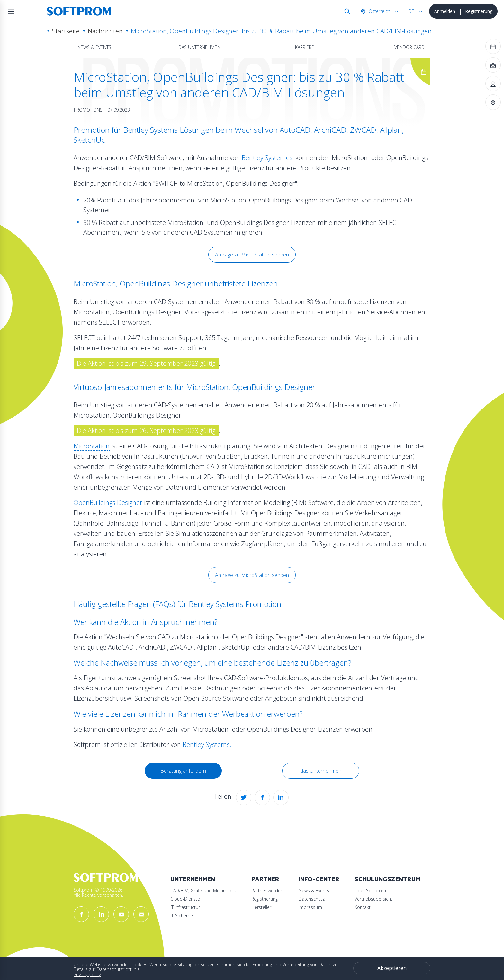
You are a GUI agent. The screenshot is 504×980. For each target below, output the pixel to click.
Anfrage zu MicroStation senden (252, 255)
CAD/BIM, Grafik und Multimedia (203, 890)
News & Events (94, 47)
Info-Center (319, 880)
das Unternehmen (199, 47)
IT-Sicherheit (183, 916)
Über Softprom (370, 890)
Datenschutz (312, 899)
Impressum (310, 907)
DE (411, 11)
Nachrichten (105, 31)
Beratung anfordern (183, 771)
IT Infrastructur (185, 907)
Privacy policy (87, 974)
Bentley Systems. (207, 745)
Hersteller (261, 907)
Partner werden (267, 890)
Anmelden (445, 11)
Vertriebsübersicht (373, 899)
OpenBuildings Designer (108, 503)
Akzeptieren (392, 968)
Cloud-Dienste (185, 899)
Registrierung (479, 11)
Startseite (66, 31)
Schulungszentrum (387, 880)
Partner (265, 880)
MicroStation (92, 446)
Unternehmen (193, 880)
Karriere (305, 47)
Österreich (379, 11)
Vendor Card (410, 47)
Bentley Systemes (267, 158)
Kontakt (363, 907)
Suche (346, 11)
